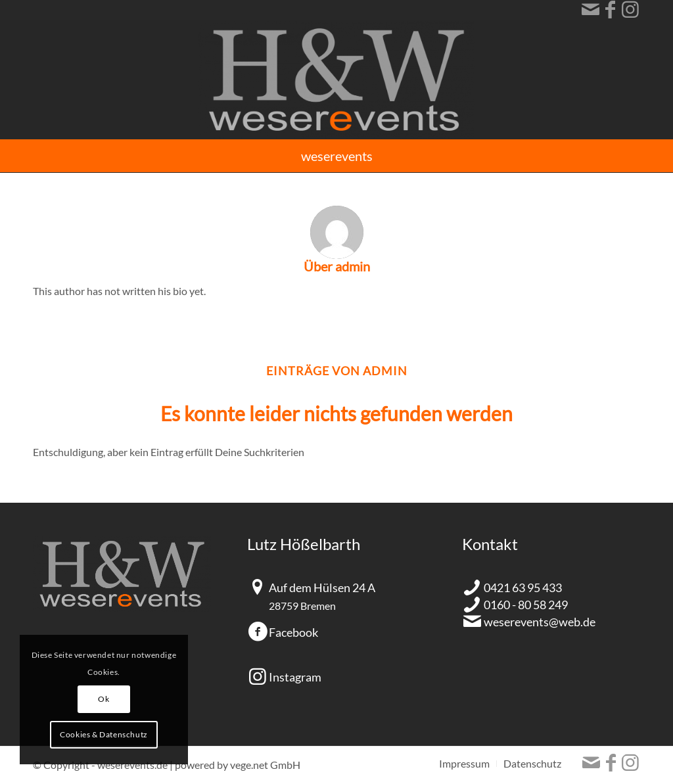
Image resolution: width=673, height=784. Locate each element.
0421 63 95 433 (523, 588)
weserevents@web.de (540, 622)
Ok (104, 699)
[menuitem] (337, 156)
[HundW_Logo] (336, 80)
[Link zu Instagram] (630, 10)
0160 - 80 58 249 (526, 605)
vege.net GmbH (265, 765)
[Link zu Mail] (591, 10)
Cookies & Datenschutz (104, 734)
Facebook (293, 632)
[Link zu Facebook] (610, 10)
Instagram (295, 677)
